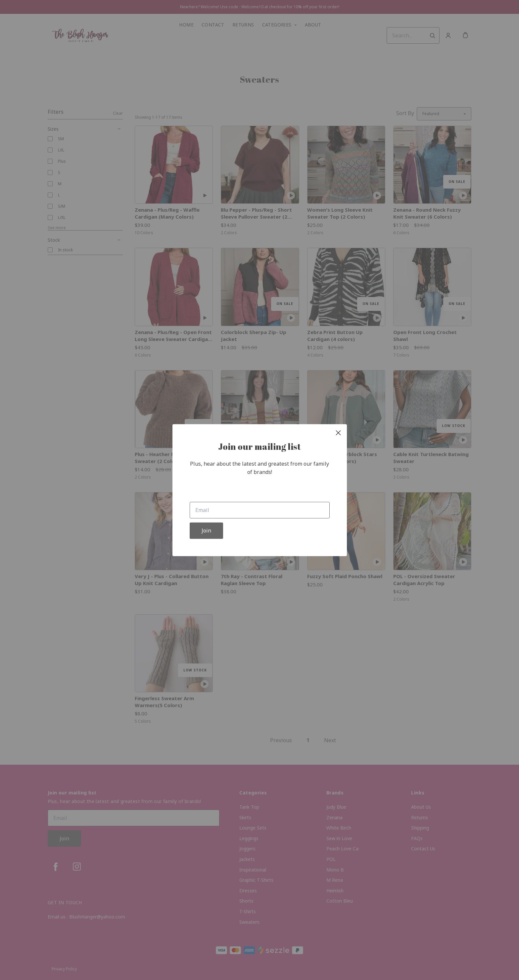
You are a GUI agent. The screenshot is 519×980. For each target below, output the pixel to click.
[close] (338, 433)
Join (206, 531)
